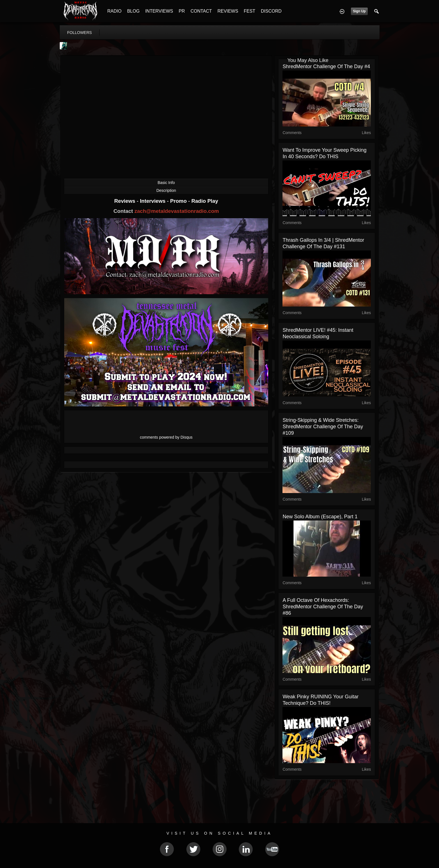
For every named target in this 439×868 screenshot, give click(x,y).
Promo (179, 201)
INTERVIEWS (159, 11)
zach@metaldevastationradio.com (177, 211)
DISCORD (271, 11)
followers (80, 33)
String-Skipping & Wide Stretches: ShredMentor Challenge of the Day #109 (323, 427)
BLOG (133, 11)
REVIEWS (228, 11)
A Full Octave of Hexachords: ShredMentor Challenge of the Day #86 (323, 607)
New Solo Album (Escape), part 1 (320, 517)
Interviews (153, 201)
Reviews (125, 201)
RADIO (115, 11)
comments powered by (166, 437)
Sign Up (359, 11)
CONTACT (201, 11)
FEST (250, 11)
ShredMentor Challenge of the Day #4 (326, 66)
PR (182, 11)
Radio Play (205, 201)
